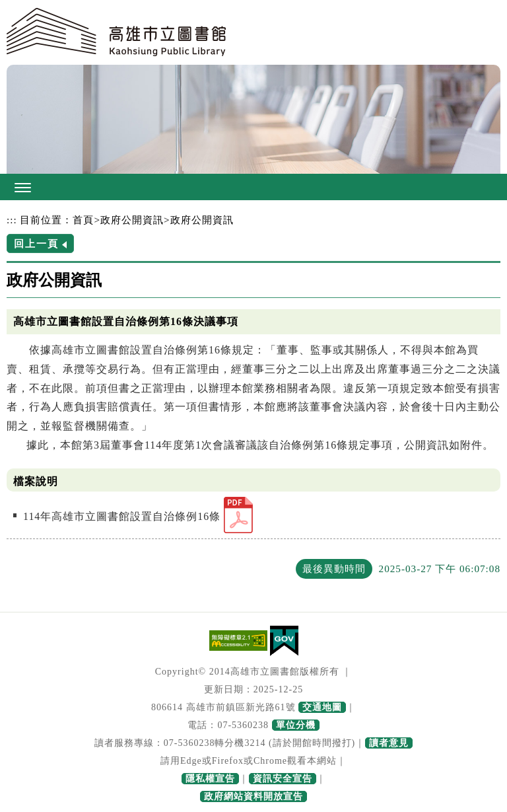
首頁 (83, 220)
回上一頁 (36, 243)
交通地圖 (322, 707)
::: (12, 220)
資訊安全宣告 (283, 779)
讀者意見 (389, 743)
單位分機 (296, 725)
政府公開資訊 (132, 220)
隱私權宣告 (210, 779)
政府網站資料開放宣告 (253, 796)
